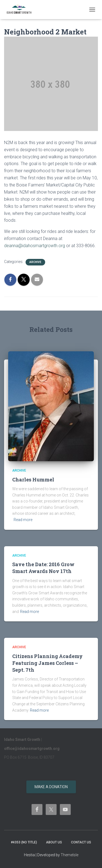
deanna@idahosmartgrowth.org (35, 246)
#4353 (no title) (24, 842)
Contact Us (81, 842)
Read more (23, 520)
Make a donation (51, 787)
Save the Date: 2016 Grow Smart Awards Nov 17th (43, 568)
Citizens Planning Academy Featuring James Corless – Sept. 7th (47, 663)
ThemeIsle (69, 855)
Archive (35, 262)
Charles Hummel (33, 480)
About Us (54, 842)
